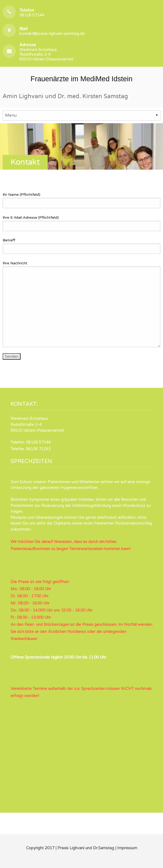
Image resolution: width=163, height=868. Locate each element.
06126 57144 (32, 13)
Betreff (82, 246)
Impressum (127, 848)
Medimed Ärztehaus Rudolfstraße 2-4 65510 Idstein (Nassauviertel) (46, 52)
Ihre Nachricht (82, 304)
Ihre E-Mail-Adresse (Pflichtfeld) (82, 223)
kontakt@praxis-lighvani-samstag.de (52, 31)
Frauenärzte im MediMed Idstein (82, 79)
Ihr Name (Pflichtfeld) (82, 200)
